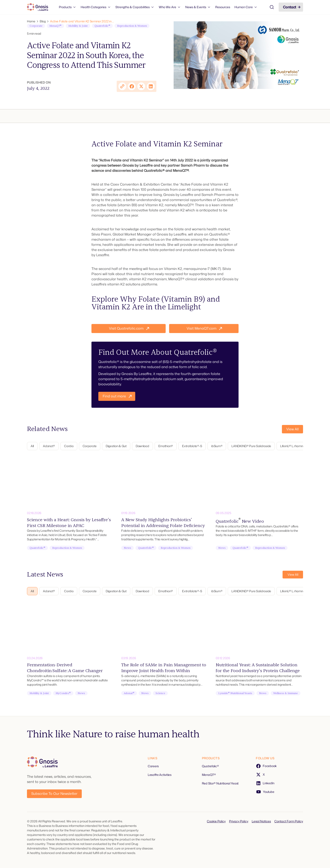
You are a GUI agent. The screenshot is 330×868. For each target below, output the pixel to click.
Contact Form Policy (289, 821)
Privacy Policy (239, 821)
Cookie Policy (216, 821)
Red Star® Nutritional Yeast (220, 783)
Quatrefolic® (210, 766)
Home (31, 21)
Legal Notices (261, 821)
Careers (153, 766)
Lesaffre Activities (160, 775)
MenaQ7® (209, 775)
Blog (43, 21)
